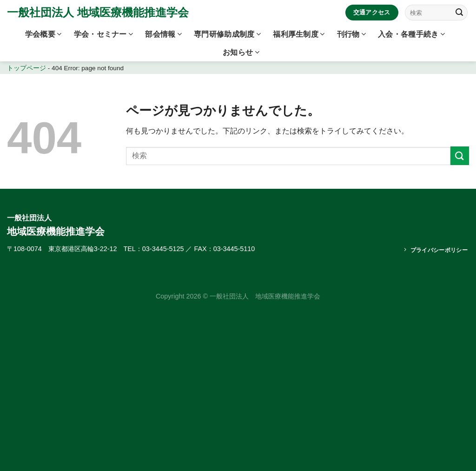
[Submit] (459, 13)
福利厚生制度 (299, 34)
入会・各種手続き (411, 34)
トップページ (26, 68)
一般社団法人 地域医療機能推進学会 (98, 13)
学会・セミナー (104, 34)
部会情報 (163, 34)
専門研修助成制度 (227, 34)
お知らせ (241, 52)
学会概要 (43, 34)
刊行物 (351, 34)
